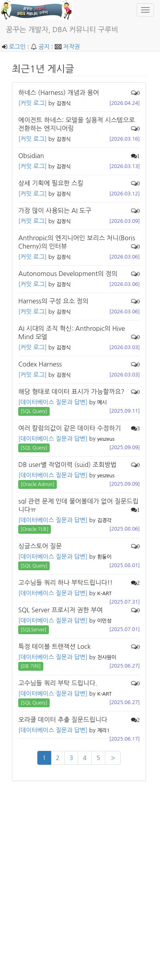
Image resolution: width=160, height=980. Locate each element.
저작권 (71, 47)
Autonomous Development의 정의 (68, 274)
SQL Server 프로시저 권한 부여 (61, 610)
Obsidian (31, 156)
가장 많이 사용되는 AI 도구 (55, 210)
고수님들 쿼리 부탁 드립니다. (58, 683)
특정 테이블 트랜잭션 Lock (54, 646)
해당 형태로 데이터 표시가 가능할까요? (71, 392)
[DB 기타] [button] (31, 666)
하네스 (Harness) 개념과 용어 (59, 93)
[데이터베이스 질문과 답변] (53, 402)
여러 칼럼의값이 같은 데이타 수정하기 (70, 428)
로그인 (17, 47)
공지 (44, 47)
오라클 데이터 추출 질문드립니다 (63, 720)
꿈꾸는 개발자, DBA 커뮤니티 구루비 (62, 30)
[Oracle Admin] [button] (38, 484)
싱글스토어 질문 (40, 546)
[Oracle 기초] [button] (35, 529)
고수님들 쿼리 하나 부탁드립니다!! (66, 583)
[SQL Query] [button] (34, 411)
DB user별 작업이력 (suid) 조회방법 (67, 465)
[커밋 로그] (33, 103)
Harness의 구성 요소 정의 (53, 301)
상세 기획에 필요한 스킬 (51, 183)
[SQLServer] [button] (34, 630)
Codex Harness (40, 364)
